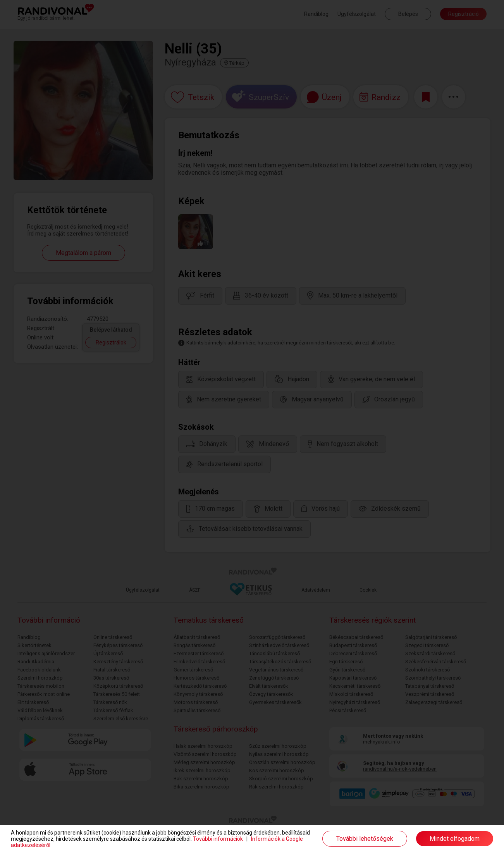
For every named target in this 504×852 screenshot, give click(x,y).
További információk (218, 839)
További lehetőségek (365, 839)
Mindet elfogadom (455, 839)
